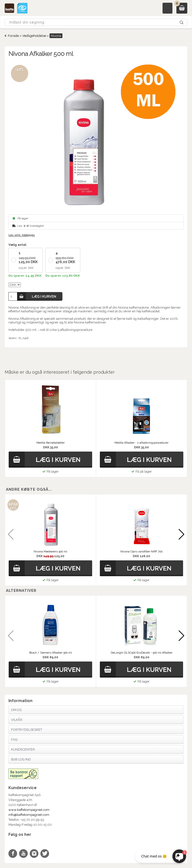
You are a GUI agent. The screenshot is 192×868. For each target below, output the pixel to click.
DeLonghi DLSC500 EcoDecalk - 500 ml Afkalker (142, 653)
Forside (13, 36)
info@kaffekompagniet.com (29, 815)
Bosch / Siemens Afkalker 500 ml (51, 653)
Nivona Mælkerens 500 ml (50, 552)
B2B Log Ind (21, 759)
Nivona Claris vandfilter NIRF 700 (141, 552)
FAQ (14, 740)
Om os (16, 710)
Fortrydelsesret (27, 730)
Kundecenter (23, 749)
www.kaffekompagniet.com (29, 810)
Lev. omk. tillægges (22, 235)
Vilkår (17, 720)
